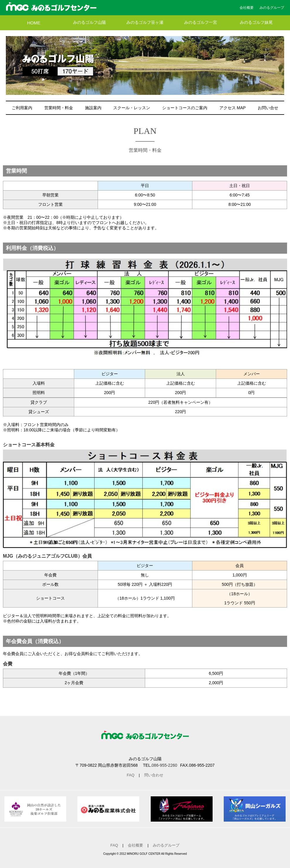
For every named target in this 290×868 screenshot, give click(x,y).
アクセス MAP (233, 108)
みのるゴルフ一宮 (201, 23)
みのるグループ (272, 8)
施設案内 (93, 108)
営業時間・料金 (59, 108)
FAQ (130, 775)
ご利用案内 (22, 108)
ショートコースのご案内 (185, 108)
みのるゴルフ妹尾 (256, 23)
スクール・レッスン (132, 108)
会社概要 (247, 8)
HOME (34, 23)
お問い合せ (268, 108)
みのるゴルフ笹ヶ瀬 (145, 23)
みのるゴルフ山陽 (89, 23)
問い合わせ (154, 775)
